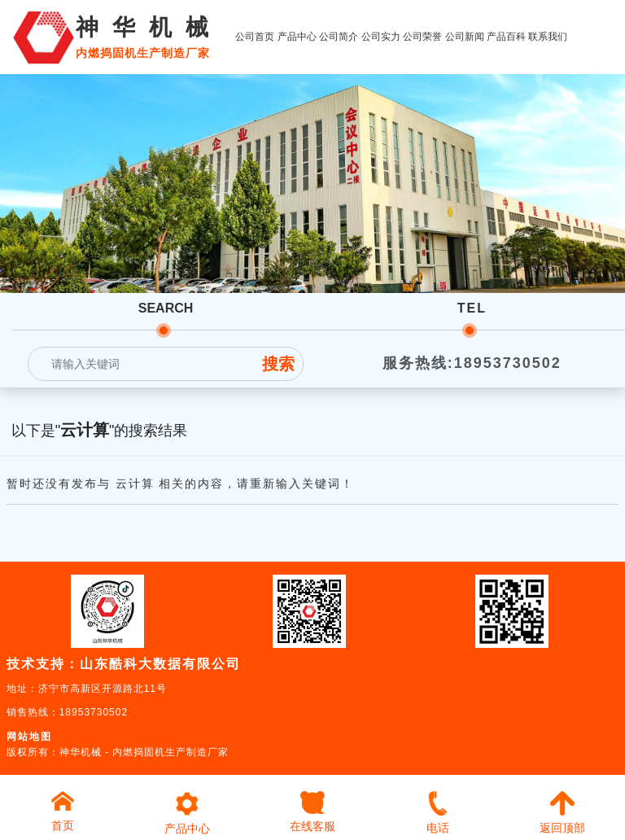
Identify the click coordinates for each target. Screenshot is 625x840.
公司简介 (339, 37)
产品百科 (506, 37)
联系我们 (548, 37)
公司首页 (255, 37)
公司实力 (381, 37)
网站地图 (29, 737)
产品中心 (297, 37)
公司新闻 (465, 37)
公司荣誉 (422, 37)
